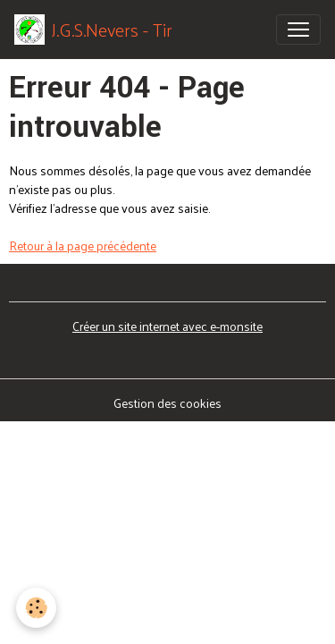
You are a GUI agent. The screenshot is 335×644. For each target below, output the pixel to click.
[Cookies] (36, 608)
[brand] (93, 30)
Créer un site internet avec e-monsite (167, 326)
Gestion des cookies (167, 403)
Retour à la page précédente (83, 246)
